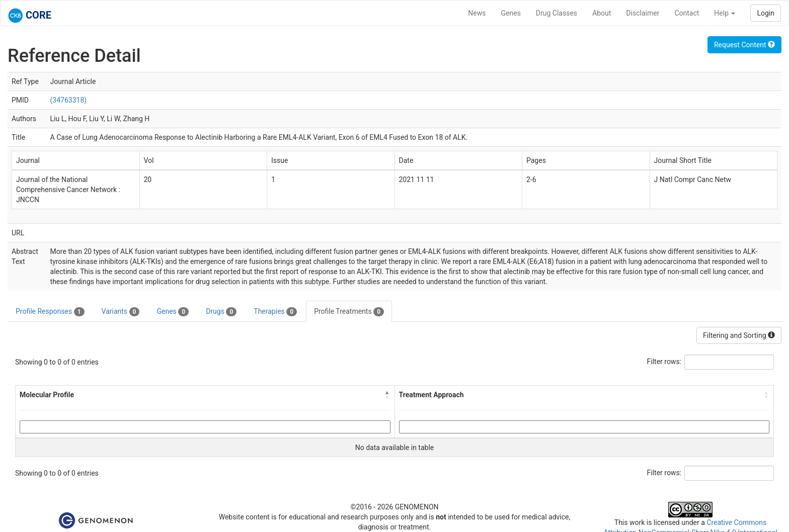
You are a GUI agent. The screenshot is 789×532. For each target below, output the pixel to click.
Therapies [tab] (275, 312)
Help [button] (725, 13)
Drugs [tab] (221, 312)
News (477, 13)
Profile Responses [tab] (50, 312)
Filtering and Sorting (739, 335)
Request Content (744, 45)
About (602, 13)
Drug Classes (557, 13)
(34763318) (69, 100)
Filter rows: (664, 362)
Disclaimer (643, 13)
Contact (687, 13)
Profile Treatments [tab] (349, 312)
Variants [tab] (121, 312)
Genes (511, 13)
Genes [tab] (173, 312)
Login (766, 13)
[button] (387, 395)
